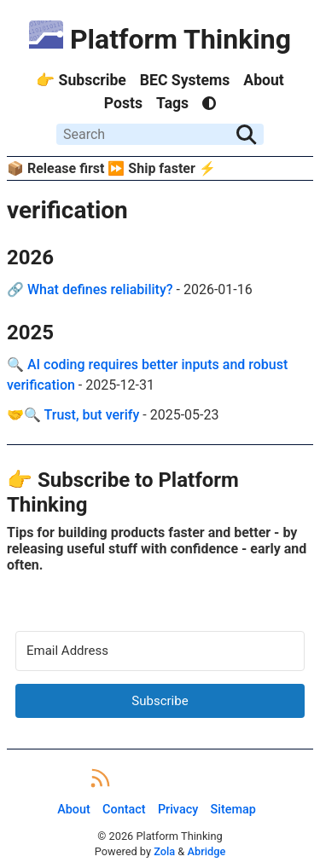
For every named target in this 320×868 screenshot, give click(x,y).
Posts (123, 103)
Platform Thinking (160, 39)
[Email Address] (160, 651)
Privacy (178, 810)
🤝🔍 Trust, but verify (73, 415)
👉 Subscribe (81, 80)
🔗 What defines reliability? (90, 289)
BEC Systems (185, 80)
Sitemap (233, 810)
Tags (172, 103)
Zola (164, 851)
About (263, 80)
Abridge (206, 851)
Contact (124, 810)
